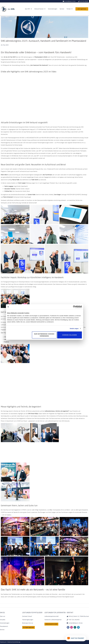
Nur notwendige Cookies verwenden (44, 335)
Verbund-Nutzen (40, 9)
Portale (70, 9)
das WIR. (28, 9)
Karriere (62, 9)
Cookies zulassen (70, 335)
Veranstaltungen (53, 9)
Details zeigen (74, 328)
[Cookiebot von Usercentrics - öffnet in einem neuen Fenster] (74, 307)
